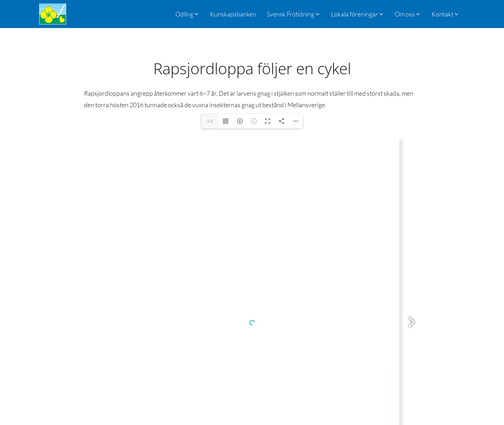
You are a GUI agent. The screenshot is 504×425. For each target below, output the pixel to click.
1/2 (210, 121)
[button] (294, 14)
